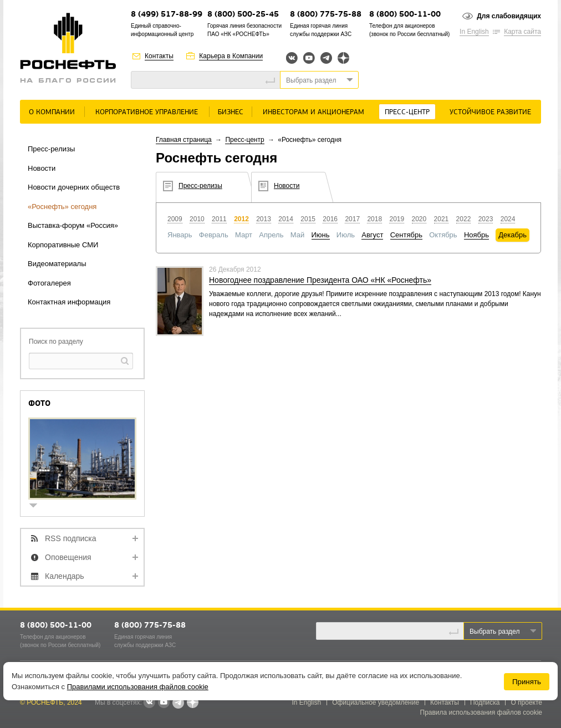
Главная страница (184, 140)
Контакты (159, 56)
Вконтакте (292, 58)
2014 (286, 219)
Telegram (326, 58)
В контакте (149, 703)
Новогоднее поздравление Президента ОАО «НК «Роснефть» (320, 280)
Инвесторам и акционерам (313, 112)
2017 (352, 219)
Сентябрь (406, 235)
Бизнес (231, 112)
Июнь (321, 235)
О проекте (526, 702)
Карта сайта (522, 32)
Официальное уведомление (376, 702)
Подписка (485, 702)
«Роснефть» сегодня (62, 207)
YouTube (309, 58)
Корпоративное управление (147, 112)
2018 (374, 219)
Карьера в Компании (231, 56)
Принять (527, 682)
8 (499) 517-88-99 (167, 15)
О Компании (52, 112)
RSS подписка (71, 538)
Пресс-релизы (51, 149)
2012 (241, 219)
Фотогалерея (49, 283)
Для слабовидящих (509, 16)
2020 (419, 219)
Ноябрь (476, 235)
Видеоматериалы (57, 264)
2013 (264, 219)
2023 (486, 219)
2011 (219, 219)
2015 (308, 219)
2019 (397, 219)
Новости (42, 168)
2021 (442, 219)
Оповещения (68, 557)
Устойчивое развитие (490, 112)
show (38, 506)
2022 (464, 219)
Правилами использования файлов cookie (138, 687)
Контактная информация (69, 302)
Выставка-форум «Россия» (73, 225)
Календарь (65, 576)
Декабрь (512, 235)
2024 (508, 219)
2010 (197, 219)
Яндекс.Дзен (343, 58)
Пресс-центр (407, 112)
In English (474, 32)
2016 (330, 219)
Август (372, 235)
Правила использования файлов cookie (481, 712)
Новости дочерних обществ (74, 187)
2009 (175, 219)
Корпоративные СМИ (63, 245)
